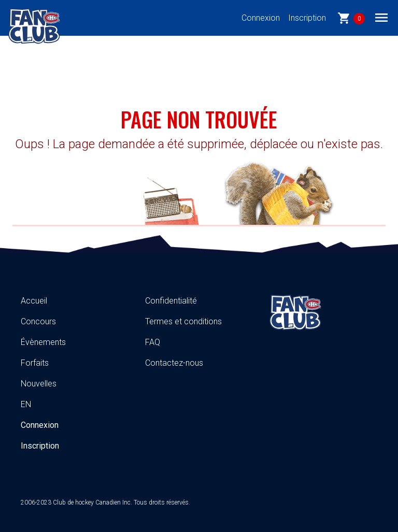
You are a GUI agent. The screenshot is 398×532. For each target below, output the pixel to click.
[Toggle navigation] (381, 17)
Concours (38, 321)
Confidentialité (171, 301)
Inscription (307, 18)
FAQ (153, 342)
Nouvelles (39, 384)
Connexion (261, 18)
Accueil (34, 301)
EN (26, 404)
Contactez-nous (174, 363)
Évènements (43, 342)
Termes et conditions (183, 321)
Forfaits (35, 363)
